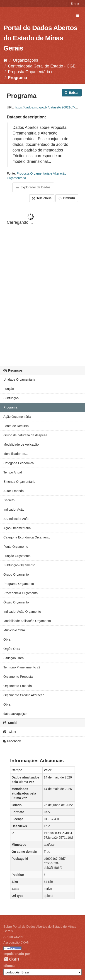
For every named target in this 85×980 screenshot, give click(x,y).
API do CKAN (13, 937)
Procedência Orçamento (21, 593)
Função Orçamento (17, 556)
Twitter (10, 732)
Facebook (12, 741)
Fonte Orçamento (16, 547)
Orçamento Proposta (18, 677)
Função (9, 389)
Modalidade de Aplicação (21, 444)
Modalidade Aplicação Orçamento (27, 621)
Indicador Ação (14, 509)
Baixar (72, 93)
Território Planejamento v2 (22, 667)
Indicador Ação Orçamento (22, 612)
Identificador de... (16, 454)
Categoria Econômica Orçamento (27, 537)
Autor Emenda (14, 491)
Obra (7, 639)
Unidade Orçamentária (19, 380)
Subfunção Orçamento (19, 565)
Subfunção (11, 398)
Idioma (8, 966)
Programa (17, 78)
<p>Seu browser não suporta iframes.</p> (42, 284)
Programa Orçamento (19, 584)
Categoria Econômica (19, 463)
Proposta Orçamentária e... (32, 72)
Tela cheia (42, 198)
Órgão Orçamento (16, 602)
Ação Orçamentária (17, 417)
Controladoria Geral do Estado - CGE (42, 66)
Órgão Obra (12, 649)
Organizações (25, 60)
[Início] (5, 60)
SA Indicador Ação (16, 519)
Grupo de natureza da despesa (25, 435)
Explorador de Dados (33, 187)
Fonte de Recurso (16, 426)
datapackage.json (16, 714)
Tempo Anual (13, 472)
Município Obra (14, 630)
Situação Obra (14, 658)
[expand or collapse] (78, 16)
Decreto (9, 500)
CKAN (11, 959)
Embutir (67, 198)
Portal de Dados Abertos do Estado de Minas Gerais (40, 38)
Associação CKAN (16, 942)
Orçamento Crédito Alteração (24, 695)
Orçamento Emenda (18, 686)
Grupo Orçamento (16, 574)
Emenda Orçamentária (19, 482)
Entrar (75, 4)
